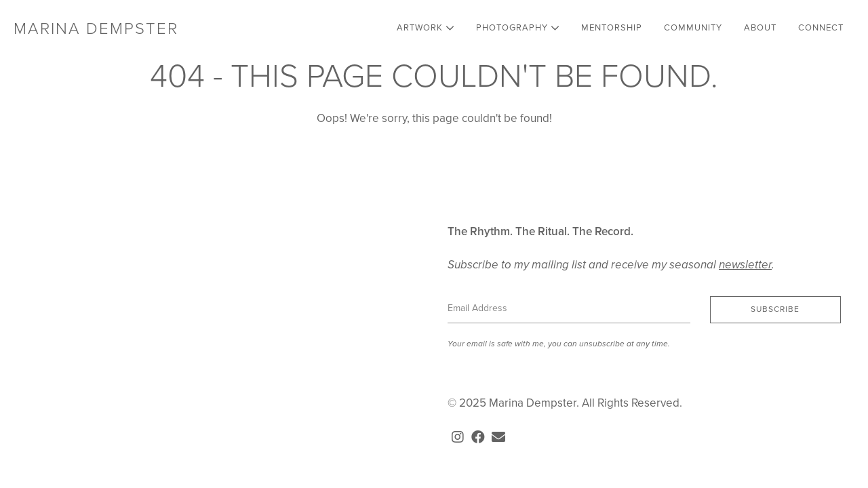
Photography (518, 27)
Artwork (426, 27)
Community (693, 27)
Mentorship (612, 27)
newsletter (745, 265)
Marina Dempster (96, 28)
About (760, 27)
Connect (821, 27)
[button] (775, 310)
